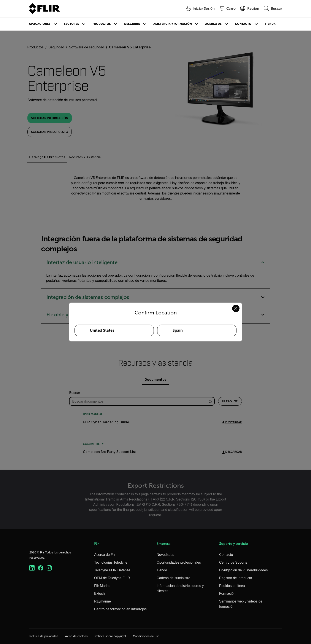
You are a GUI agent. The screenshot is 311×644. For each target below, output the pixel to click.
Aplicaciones (40, 24)
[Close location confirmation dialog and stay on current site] (236, 308)
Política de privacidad (44, 636)
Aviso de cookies (76, 636)
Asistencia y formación (173, 24)
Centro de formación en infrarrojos (120, 609)
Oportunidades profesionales (179, 562)
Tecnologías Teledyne (111, 562)
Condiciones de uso (146, 636)
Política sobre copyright (110, 636)
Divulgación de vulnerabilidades (244, 570)
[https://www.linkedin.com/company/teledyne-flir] (32, 568)
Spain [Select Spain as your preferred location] (178, 330)
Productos (102, 24)
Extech (99, 594)
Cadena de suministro (173, 578)
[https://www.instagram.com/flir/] (49, 568)
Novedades (165, 555)
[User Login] (198, 9)
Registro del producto (236, 578)
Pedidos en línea (232, 586)
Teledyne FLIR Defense (112, 570)
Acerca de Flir (105, 555)
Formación (227, 594)
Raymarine (102, 601)
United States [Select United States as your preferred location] (102, 330)
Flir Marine (102, 586)
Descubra (132, 24)
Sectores (71, 24)
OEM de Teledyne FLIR (112, 578)
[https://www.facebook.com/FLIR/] (41, 568)
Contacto (243, 24)
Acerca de (213, 24)
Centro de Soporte (233, 562)
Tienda (270, 24)
